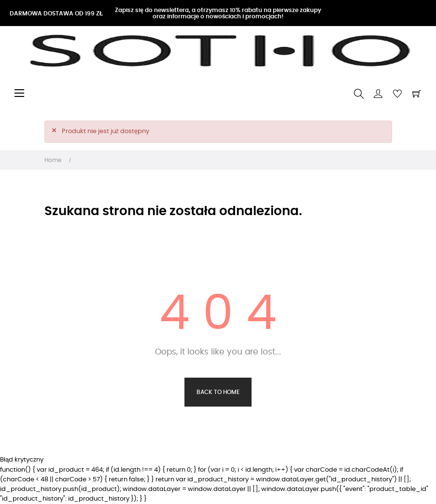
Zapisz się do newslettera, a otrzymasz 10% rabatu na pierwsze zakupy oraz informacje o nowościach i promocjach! (218, 13)
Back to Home (218, 392)
